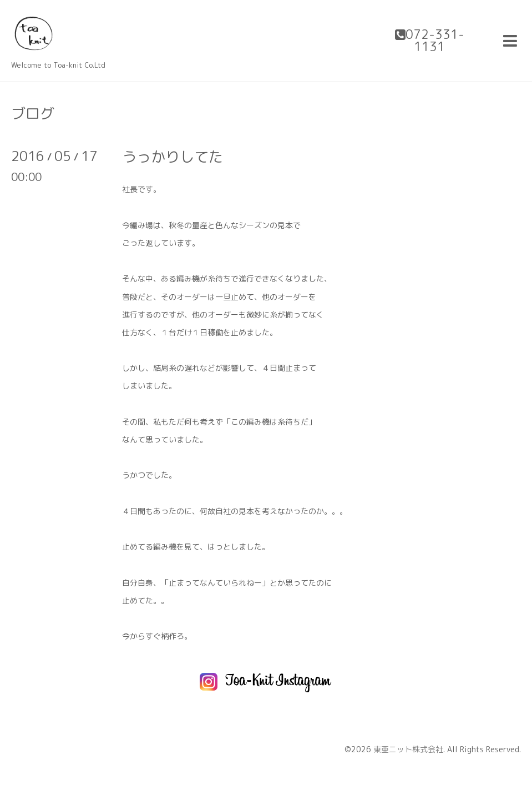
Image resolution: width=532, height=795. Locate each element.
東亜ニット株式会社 (408, 749)
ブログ (33, 113)
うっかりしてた (173, 157)
